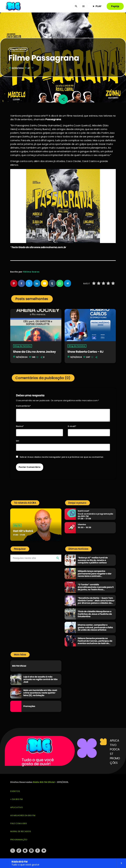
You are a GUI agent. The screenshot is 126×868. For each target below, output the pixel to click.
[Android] (44, 851)
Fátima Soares (31, 272)
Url (18, 441)
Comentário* (23, 406)
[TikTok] (19, 851)
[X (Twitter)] (13, 851)
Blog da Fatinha (18, 49)
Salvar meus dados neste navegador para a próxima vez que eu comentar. (62, 457)
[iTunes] (25, 851)
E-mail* (72, 426)
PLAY (97, 6)
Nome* (20, 426)
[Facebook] (38, 851)
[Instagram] (31, 851)
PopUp (115, 6)
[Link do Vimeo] (14, 6)
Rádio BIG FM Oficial (44, 782)
